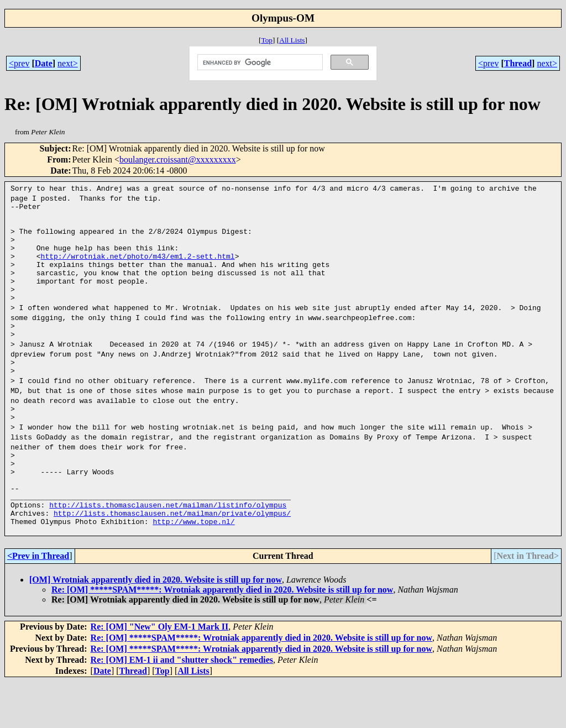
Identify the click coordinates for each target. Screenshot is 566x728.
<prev (19, 63)
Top (267, 40)
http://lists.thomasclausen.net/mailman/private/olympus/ (172, 556)
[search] (259, 62)
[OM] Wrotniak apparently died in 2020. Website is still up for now (156, 626)
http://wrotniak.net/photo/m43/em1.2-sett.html (138, 268)
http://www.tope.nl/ (193, 566)
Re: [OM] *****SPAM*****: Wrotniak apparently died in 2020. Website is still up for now (222, 636)
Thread (518, 63)
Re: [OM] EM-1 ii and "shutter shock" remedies (182, 706)
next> (68, 63)
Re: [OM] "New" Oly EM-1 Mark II (160, 673)
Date (44, 63)
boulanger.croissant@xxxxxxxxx (178, 159)
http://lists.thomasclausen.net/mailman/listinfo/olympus (168, 546)
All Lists (292, 40)
